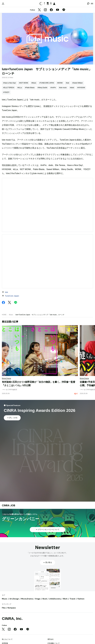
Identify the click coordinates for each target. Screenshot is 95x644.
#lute (68, 83)
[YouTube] (58, 10)
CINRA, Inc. (12, 619)
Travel (72, 599)
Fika (4, 608)
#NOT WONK (24, 83)
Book (45, 599)
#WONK (60, 83)
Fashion (81, 599)
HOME (4, 315)
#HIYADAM (81, 88)
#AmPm (53, 88)
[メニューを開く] (92, 4)
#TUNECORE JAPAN (47, 83)
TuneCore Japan (12, 296)
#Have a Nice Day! (9, 83)
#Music (34, 83)
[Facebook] (51, 10)
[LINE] (64, 10)
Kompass (12, 608)
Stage (38, 599)
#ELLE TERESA (9, 88)
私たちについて (7, 639)
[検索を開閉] (88, 4)
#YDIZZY (6, 92)
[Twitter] (39, 10)
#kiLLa (20, 88)
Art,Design (14, 599)
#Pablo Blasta (30, 88)
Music (11, 315)
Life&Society (55, 599)
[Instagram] (45, 10)
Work (65, 599)
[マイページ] (3, 4)
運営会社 (51, 639)
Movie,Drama (27, 599)
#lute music (63, 88)
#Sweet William (78, 83)
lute (6, 292)
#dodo (72, 88)
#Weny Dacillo (42, 88)
